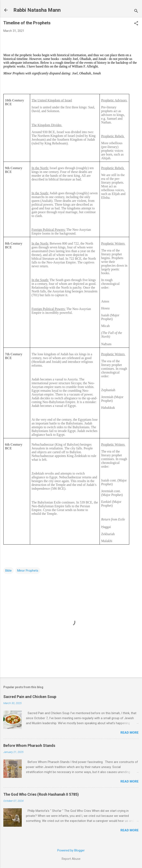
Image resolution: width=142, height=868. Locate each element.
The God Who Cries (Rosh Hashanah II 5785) (41, 794)
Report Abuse (71, 859)
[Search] (136, 11)
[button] (136, 24)
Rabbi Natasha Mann (37, 10)
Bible (8, 571)
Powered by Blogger (71, 850)
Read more (130, 733)
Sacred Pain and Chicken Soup (30, 697)
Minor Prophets (28, 571)
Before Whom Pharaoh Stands (29, 745)
